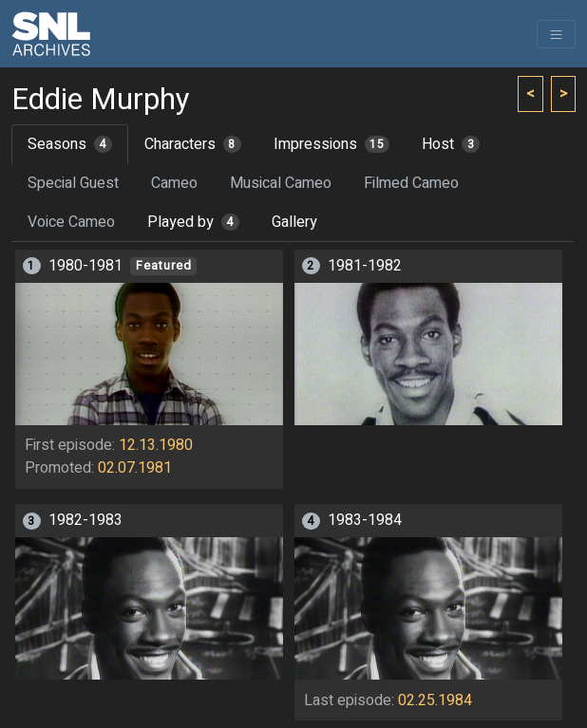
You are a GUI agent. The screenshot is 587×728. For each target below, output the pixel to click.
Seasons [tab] (70, 144)
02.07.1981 (135, 468)
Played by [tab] (193, 222)
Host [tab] (451, 144)
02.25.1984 (435, 700)
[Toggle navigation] (556, 34)
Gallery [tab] (294, 222)
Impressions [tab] (332, 144)
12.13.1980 (156, 445)
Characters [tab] (193, 144)
